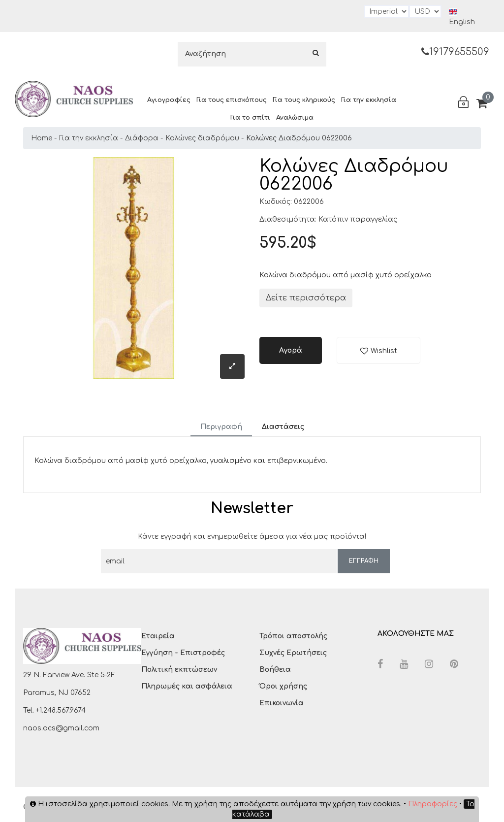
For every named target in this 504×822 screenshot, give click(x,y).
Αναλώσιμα (295, 118)
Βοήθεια (275, 670)
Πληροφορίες (433, 804)
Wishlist (384, 351)
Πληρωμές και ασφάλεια (187, 686)
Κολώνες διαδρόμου (202, 138)
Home (42, 138)
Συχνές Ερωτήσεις (293, 653)
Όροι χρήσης (283, 686)
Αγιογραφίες (169, 100)
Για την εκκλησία (369, 100)
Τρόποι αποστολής (293, 636)
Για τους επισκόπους (232, 100)
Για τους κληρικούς (304, 100)
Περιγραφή (221, 427)
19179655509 (455, 52)
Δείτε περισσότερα (306, 298)
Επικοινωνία (282, 703)
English (462, 17)
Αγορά (291, 350)
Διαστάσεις (283, 427)
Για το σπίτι (250, 118)
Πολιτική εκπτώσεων (179, 670)
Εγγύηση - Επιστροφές (183, 653)
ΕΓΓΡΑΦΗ (364, 561)
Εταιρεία (158, 636)
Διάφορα (142, 138)
